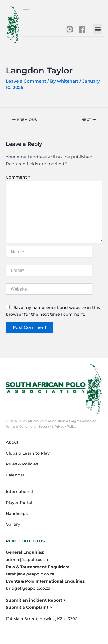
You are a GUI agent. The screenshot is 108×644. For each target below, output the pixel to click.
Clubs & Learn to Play (28, 453)
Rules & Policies (22, 464)
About (12, 442)
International (19, 492)
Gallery (13, 524)
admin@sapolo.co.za (27, 560)
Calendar (15, 475)
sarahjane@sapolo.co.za (30, 574)
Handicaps (17, 513)
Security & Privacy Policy (57, 426)
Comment (18, 177)
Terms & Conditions (21, 426)
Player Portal (19, 503)
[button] (97, 29)
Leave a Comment (26, 81)
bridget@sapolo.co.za (28, 588)
